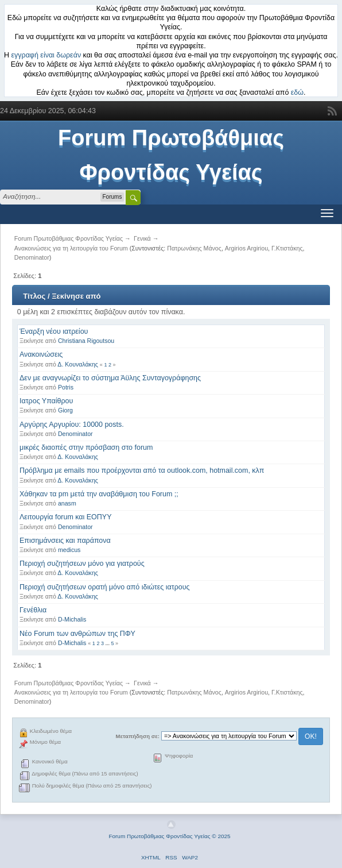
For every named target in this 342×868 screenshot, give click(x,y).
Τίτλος (34, 296)
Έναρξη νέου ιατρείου (54, 331)
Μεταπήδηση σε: (138, 736)
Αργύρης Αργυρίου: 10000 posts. (72, 425)
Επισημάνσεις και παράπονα (65, 541)
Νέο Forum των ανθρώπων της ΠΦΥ (77, 634)
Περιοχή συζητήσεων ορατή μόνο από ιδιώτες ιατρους (105, 587)
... (108, 643)
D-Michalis (72, 619)
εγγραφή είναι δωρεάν (46, 55)
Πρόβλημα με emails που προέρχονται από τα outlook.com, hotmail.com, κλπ (142, 470)
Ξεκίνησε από (76, 296)
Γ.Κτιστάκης (287, 248)
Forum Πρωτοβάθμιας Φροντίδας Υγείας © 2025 (169, 836)
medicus (69, 550)
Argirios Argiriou (246, 248)
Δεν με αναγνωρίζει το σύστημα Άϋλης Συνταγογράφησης (110, 378)
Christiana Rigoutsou (86, 341)
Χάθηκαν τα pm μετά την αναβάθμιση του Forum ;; (99, 494)
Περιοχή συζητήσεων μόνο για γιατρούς (82, 564)
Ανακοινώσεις (41, 354)
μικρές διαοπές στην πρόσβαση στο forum (86, 447)
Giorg (65, 410)
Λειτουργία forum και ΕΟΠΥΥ (65, 517)
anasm (67, 503)
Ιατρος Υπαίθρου (46, 401)
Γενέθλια (33, 610)
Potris (66, 387)
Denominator (32, 257)
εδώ (297, 92)
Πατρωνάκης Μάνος (194, 248)
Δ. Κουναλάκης (78, 364)
